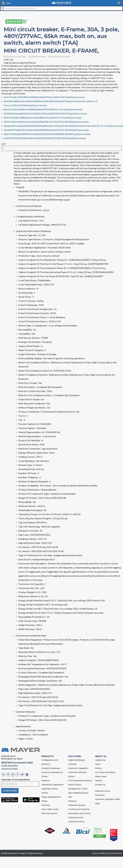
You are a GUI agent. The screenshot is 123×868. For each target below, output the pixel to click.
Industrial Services (77, 805)
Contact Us (100, 785)
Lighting (45, 789)
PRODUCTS (48, 756)
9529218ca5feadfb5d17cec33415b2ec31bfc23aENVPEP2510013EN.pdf (45, 114)
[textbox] (61, 8)
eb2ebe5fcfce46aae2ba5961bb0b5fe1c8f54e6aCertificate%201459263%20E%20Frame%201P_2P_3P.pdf (63, 126)
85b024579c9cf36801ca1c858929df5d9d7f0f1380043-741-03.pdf (43, 110)
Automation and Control (79, 813)
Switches (46, 805)
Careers (99, 781)
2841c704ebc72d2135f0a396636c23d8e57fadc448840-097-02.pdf (44, 97)
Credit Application (10, 766)
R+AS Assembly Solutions (80, 781)
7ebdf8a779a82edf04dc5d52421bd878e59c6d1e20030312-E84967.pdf (46, 130)
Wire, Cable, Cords (50, 809)
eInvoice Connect (9, 769)
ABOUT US (101, 756)
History (98, 768)
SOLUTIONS (75, 756)
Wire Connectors (49, 813)
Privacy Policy (116, 853)
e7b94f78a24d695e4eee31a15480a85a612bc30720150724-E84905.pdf (46, 122)
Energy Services (76, 817)
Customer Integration (78, 768)
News (98, 764)
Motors (45, 793)
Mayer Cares (101, 776)
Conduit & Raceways (51, 768)
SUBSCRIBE (10, 791)
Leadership (100, 760)
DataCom (46, 781)
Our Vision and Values (105, 772)
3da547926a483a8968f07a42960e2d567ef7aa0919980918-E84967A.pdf (47, 134)
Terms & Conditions (100, 853)
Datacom (72, 801)
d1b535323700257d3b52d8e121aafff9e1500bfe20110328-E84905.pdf (45, 138)
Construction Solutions (79, 809)
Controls (53, 789)
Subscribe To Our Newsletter (16, 780)
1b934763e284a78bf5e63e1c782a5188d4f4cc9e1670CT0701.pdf (42, 118)
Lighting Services (76, 822)
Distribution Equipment (52, 785)
